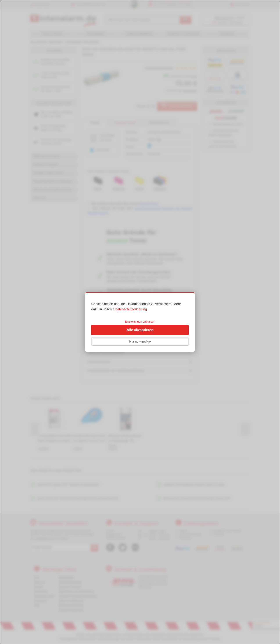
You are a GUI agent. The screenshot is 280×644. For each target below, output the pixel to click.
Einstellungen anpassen (140, 322)
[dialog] (140, 322)
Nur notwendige (140, 341)
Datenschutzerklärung (131, 309)
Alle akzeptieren (140, 330)
